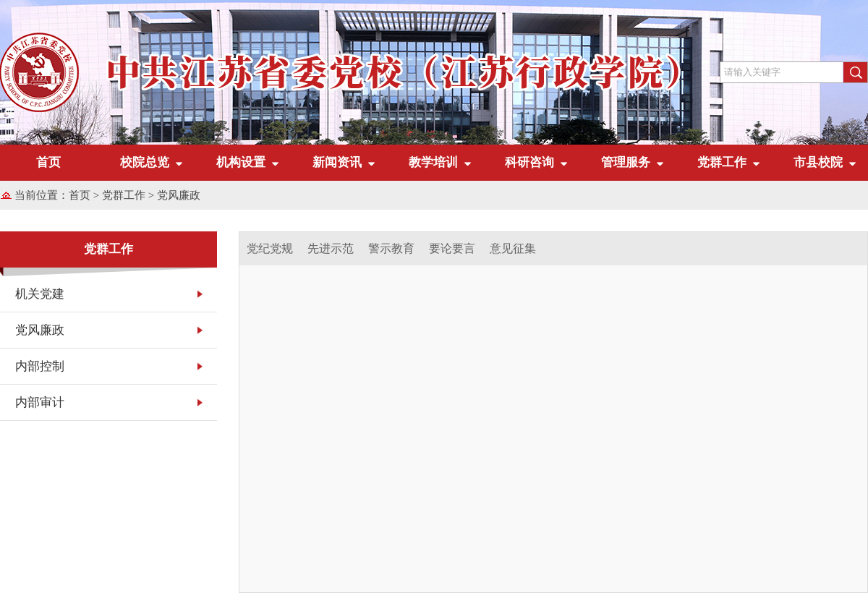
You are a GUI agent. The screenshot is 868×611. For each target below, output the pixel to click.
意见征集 (513, 248)
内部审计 (40, 402)
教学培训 (433, 162)
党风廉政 (179, 195)
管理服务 (626, 162)
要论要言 (452, 248)
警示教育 (391, 248)
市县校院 (818, 162)
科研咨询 (529, 162)
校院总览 (145, 162)
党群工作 (722, 162)
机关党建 (40, 294)
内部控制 (40, 366)
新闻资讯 (337, 162)
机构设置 (241, 162)
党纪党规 (270, 248)
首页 (48, 162)
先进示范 (331, 248)
